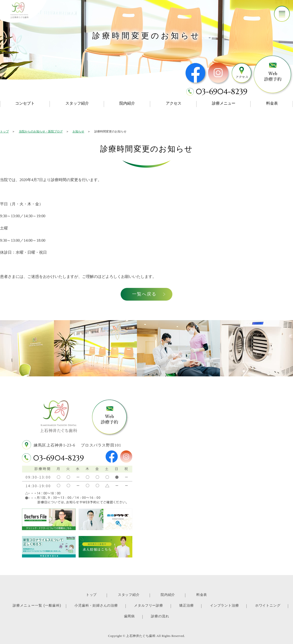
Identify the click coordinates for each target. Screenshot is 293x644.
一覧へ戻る (147, 294)
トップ (4, 131)
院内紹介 (127, 103)
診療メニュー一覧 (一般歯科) (37, 605)
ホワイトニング (268, 605)
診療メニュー (224, 103)
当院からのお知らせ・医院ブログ (41, 131)
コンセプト (25, 103)
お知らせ (78, 131)
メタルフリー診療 (148, 605)
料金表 (202, 595)
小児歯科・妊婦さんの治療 (96, 605)
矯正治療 (186, 605)
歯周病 (129, 616)
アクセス (174, 103)
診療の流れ (160, 616)
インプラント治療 (224, 605)
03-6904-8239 (59, 458)
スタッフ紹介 (77, 103)
